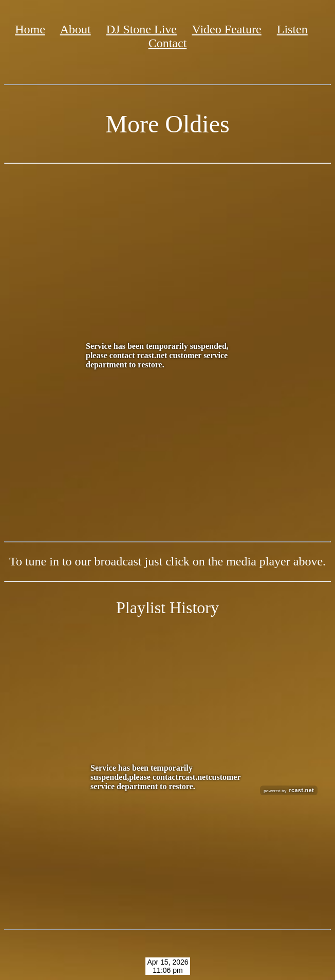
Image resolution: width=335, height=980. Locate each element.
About (76, 29)
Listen (292, 29)
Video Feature (227, 29)
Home (30, 29)
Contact (168, 43)
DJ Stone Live (142, 29)
